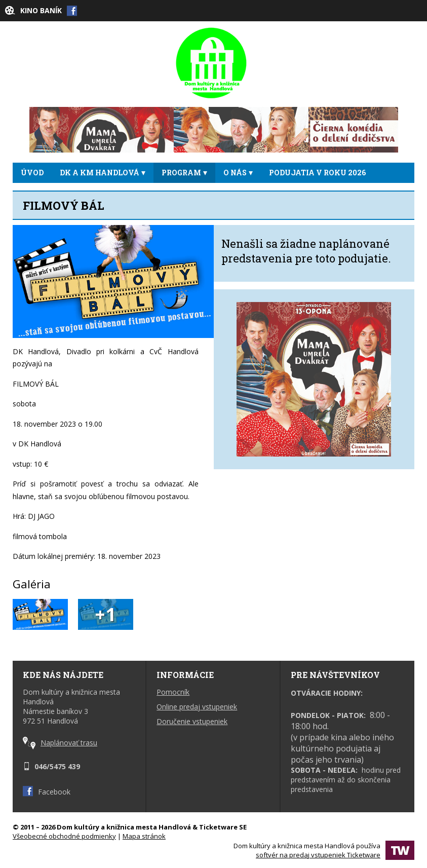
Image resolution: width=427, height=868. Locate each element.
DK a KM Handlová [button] (103, 173)
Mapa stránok (144, 836)
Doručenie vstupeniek (192, 721)
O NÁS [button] (238, 173)
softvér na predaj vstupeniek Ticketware (318, 855)
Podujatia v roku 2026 (317, 173)
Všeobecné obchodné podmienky (64, 836)
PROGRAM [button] (184, 173)
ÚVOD (32, 173)
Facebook (47, 792)
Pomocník (173, 692)
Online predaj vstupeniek (197, 707)
